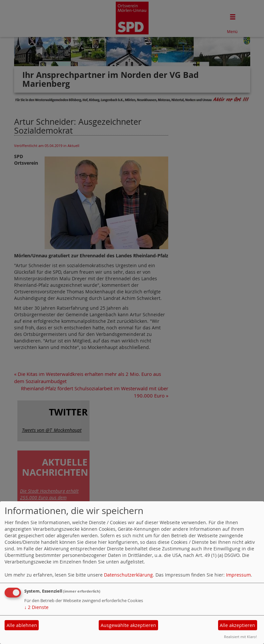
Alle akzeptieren (237, 625)
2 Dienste (36, 607)
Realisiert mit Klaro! (240, 637)
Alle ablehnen (22, 625)
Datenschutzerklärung (128, 575)
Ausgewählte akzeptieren (128, 625)
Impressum (238, 575)
